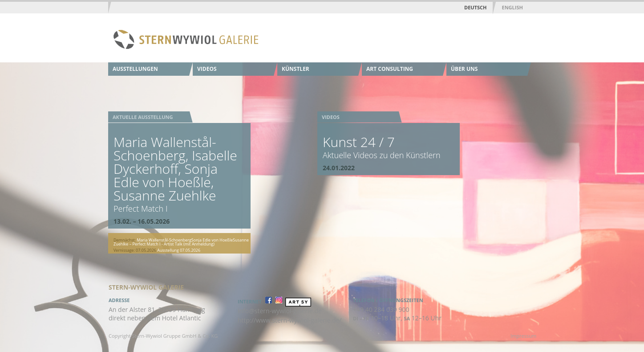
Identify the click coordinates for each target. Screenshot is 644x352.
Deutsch (475, 7)
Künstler (296, 69)
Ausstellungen (135, 69)
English (512, 7)
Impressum (523, 336)
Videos (207, 69)
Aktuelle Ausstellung (143, 117)
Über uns (464, 69)
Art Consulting (390, 69)
